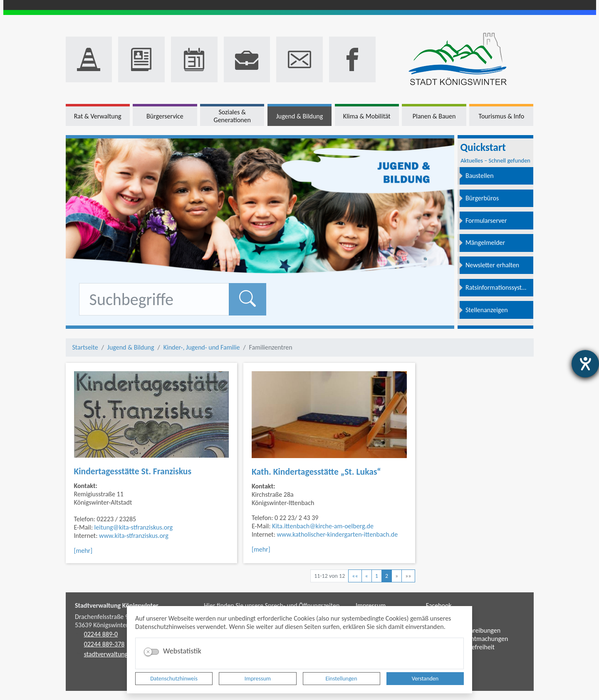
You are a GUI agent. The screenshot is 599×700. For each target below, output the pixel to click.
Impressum (258, 679)
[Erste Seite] (355, 576)
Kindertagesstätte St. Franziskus (133, 471)
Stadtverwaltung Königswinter (117, 605)
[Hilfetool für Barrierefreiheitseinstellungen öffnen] (585, 364)
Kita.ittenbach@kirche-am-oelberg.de (323, 526)
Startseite (85, 347)
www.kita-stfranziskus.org (134, 536)
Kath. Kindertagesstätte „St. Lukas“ (316, 472)
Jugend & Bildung (131, 347)
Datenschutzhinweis (174, 679)
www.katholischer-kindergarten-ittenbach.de (338, 534)
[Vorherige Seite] (367, 576)
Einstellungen (342, 679)
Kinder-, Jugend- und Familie (202, 347)
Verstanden (425, 679)
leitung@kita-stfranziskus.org (134, 527)
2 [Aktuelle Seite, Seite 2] (387, 576)
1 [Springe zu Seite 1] (377, 576)
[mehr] (83, 551)
